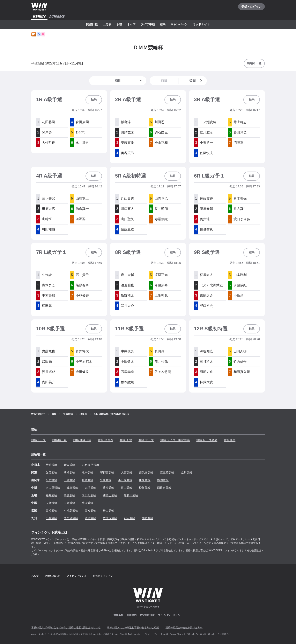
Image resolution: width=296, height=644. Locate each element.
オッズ (131, 24)
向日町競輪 (89, 495)
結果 (163, 24)
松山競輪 (109, 511)
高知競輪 (90, 511)
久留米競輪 (71, 518)
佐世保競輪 (110, 518)
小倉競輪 (51, 518)
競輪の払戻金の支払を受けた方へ (184, 628)
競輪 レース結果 (207, 440)
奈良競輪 (69, 495)
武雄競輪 (90, 518)
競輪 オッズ (146, 440)
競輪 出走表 (105, 440)
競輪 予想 (126, 440)
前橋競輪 (69, 472)
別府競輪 (129, 518)
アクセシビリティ (76, 576)
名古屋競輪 (53, 488)
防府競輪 (88, 503)
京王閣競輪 (167, 472)
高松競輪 (51, 511)
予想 (119, 24)
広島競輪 (69, 503)
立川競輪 (187, 472)
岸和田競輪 (131, 495)
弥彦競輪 (51, 472)
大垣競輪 (90, 488)
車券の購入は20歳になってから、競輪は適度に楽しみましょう (66, 628)
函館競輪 (51, 465)
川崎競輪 (88, 480)
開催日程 (92, 24)
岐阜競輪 (72, 488)
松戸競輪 (51, 480)
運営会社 (118, 615)
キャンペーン (179, 24)
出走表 (107, 24)
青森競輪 (69, 465)
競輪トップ (38, 440)
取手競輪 (88, 472)
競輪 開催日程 (82, 440)
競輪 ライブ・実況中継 (175, 440)
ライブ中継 (148, 24)
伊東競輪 (145, 480)
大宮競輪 (127, 472)
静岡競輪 (163, 480)
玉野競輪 (51, 503)
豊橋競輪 (109, 488)
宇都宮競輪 (107, 472)
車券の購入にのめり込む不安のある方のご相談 (133, 628)
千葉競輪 (69, 480)
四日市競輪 (164, 488)
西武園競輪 (146, 472)
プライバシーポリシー (170, 615)
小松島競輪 (71, 511)
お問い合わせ (53, 576)
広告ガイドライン (103, 576)
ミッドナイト (201, 24)
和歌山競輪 (110, 495)
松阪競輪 (145, 488)
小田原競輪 (125, 480)
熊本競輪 (148, 518)
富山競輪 (127, 488)
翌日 (197, 81)
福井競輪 (51, 495)
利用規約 (132, 615)
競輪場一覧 (59, 440)
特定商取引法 (147, 615)
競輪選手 (230, 440)
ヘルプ (35, 576)
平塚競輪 (106, 480)
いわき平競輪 (90, 465)
